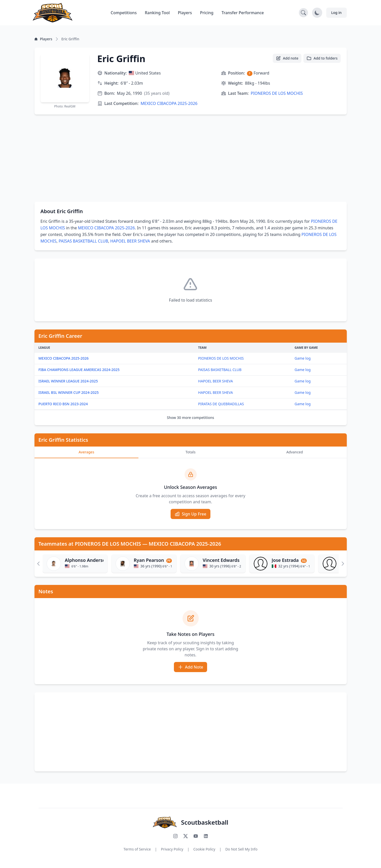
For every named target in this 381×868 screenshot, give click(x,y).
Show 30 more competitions (190, 418)
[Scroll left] (39, 564)
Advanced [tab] (295, 452)
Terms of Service (137, 849)
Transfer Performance (243, 13)
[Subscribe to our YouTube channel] (196, 836)
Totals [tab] (190, 452)
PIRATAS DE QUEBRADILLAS (221, 404)
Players (185, 13)
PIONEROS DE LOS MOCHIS (277, 93)
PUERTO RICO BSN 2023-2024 (63, 404)
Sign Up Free (190, 514)
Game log (303, 358)
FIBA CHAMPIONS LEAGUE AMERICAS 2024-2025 (79, 370)
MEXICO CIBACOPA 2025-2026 (169, 103)
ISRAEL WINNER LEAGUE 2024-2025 (68, 381)
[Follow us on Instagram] (175, 836)
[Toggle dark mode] (317, 13)
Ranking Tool (157, 13)
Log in (337, 13)
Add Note (191, 667)
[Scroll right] (343, 564)
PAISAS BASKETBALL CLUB (83, 241)
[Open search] (303, 13)
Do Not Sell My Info (241, 849)
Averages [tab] (86, 452)
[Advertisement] (191, 158)
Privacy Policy (172, 849)
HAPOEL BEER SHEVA (130, 241)
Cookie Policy (204, 849)
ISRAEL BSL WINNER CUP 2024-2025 (69, 392)
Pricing (207, 13)
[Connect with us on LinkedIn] (206, 836)
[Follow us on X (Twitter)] (186, 836)
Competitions (124, 13)
